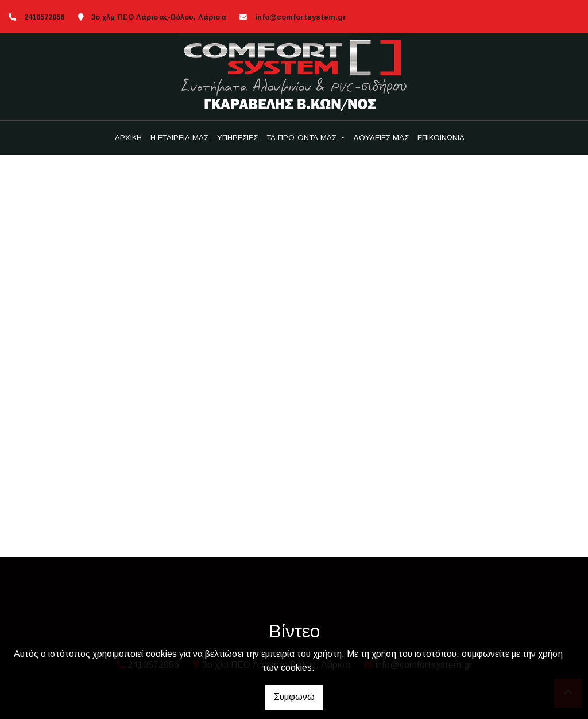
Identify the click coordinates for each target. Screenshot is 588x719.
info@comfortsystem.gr (301, 17)
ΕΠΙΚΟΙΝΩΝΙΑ (441, 138)
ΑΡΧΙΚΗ (128, 138)
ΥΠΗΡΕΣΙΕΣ (237, 138)
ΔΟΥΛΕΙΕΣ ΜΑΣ (381, 138)
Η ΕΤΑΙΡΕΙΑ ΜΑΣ (179, 138)
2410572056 (44, 17)
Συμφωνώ (294, 697)
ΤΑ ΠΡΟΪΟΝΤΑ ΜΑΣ (303, 138)
